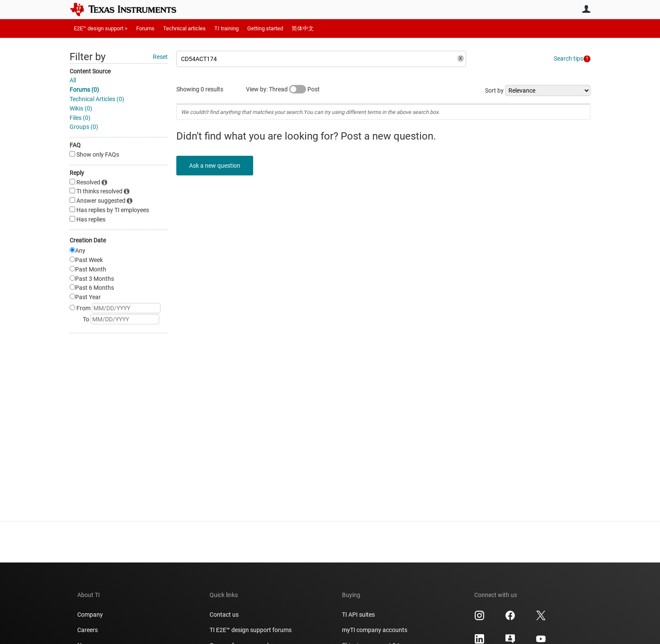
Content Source (90, 71)
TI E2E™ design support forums (251, 630)
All (73, 80)
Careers (88, 630)
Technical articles (184, 28)
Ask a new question (215, 166)
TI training (226, 28)
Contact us (224, 615)
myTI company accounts (375, 630)
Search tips (568, 58)
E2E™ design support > (101, 28)
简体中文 (303, 28)
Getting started (265, 28)
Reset (160, 57)
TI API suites (358, 615)
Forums (145, 28)
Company (90, 615)
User (586, 9)
